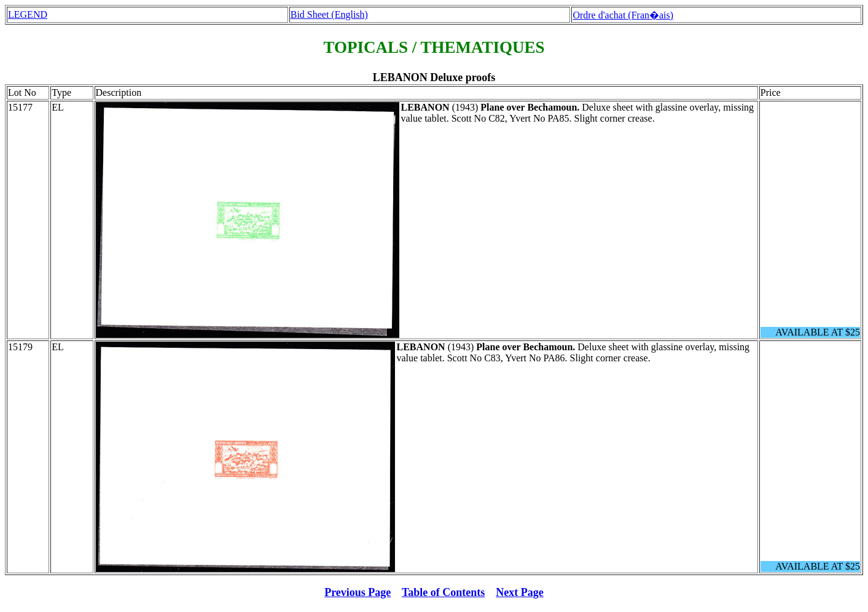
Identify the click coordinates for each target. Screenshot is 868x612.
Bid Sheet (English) (329, 14)
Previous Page (358, 592)
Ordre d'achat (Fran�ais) (623, 15)
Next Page (519, 592)
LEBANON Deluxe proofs (434, 77)
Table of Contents (443, 592)
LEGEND (28, 14)
